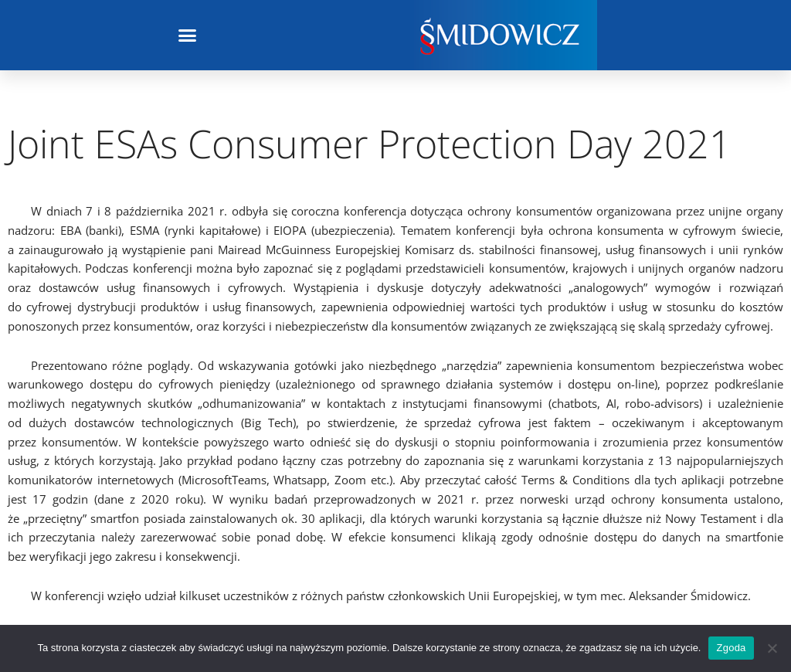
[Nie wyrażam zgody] (772, 648)
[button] (188, 36)
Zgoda (731, 648)
